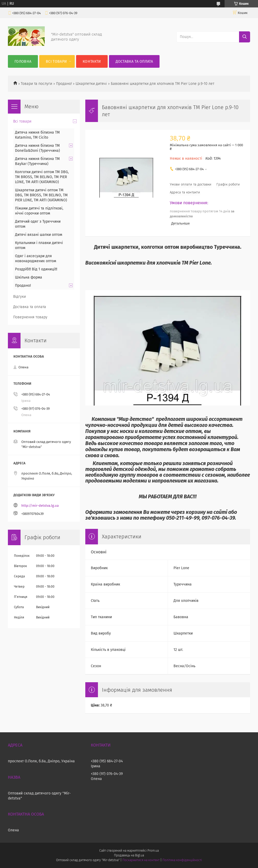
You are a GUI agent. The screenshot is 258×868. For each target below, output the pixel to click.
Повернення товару (30, 317)
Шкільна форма (29, 277)
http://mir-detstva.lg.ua (40, 506)
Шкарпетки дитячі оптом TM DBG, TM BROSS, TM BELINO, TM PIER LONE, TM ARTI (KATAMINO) (41, 195)
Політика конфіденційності (182, 860)
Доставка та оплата (134, 62)
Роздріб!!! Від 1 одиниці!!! (36, 269)
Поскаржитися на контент (141, 860)
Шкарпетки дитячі (91, 84)
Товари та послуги (36, 84)
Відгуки (19, 297)
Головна (23, 62)
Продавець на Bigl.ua (129, 855)
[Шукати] (245, 37)
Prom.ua (153, 851)
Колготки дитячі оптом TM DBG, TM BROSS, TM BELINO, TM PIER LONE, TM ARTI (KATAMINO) (42, 177)
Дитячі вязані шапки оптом (39, 235)
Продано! (64, 84)
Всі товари (56, 62)
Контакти (92, 62)
